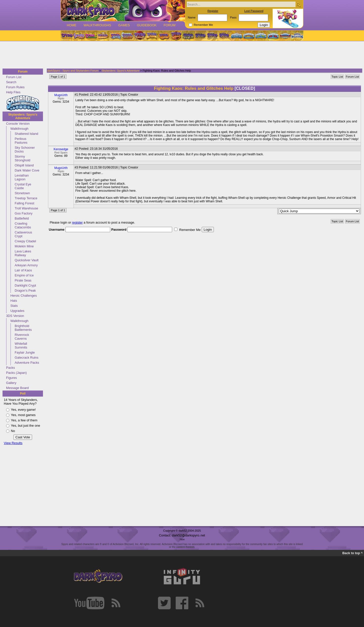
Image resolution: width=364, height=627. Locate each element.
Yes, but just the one (26, 426)
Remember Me (203, 25)
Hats (14, 301)
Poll (23, 394)
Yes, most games (23, 415)
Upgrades (17, 311)
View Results (13, 443)
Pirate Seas (23, 280)
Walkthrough (19, 129)
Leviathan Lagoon (22, 177)
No (13, 431)
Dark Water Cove (27, 170)
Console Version (18, 124)
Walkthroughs (97, 25)
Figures (12, 378)
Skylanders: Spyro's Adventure (23, 116)
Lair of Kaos (23, 270)
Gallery (11, 383)
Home (72, 25)
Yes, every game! (23, 410)
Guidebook (147, 25)
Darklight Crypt (25, 285)
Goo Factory (24, 213)
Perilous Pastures (21, 141)
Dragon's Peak (25, 290)
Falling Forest (25, 203)
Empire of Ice (24, 275)
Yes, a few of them (24, 420)
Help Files (13, 92)
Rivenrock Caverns (22, 337)
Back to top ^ (352, 553)
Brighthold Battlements (23, 328)
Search (11, 82)
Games (124, 25)
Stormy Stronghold (22, 158)
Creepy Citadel (25, 241)
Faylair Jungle (25, 352)
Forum (169, 25)
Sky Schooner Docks (25, 149)
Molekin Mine (24, 246)
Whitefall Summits (21, 345)
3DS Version (15, 316)
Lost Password (254, 11)
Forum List (14, 77)
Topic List (337, 77)
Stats (14, 306)
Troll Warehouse (26, 208)
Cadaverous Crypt (23, 234)
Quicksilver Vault (27, 260)
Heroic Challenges (24, 296)
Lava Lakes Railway (23, 253)
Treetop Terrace (26, 198)
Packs (10, 368)
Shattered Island (26, 134)
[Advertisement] (180, 55)
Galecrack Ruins (27, 358)
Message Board (17, 388)
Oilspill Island (24, 165)
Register (213, 11)
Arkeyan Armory (26, 265)
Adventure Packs (27, 363)
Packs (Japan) (16, 373)
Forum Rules (15, 87)
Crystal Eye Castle (23, 186)
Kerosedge (61, 149)
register (77, 222)
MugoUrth (61, 95)
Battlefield (22, 218)
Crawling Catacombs (23, 225)
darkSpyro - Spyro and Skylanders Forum (73, 71)
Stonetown (22, 193)
